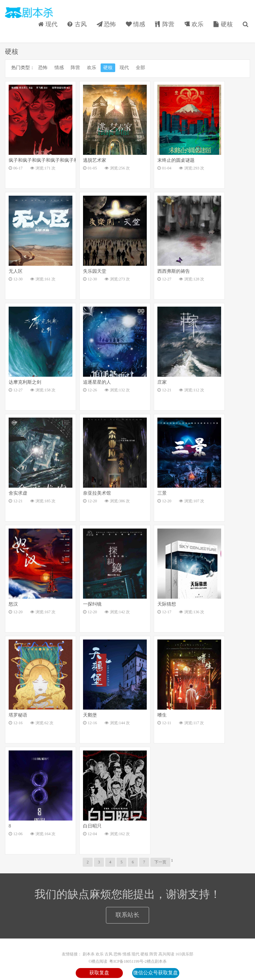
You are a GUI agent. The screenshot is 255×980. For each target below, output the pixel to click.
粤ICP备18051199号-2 (127, 961)
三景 (162, 493)
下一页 (160, 862)
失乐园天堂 (95, 271)
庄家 (162, 382)
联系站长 (127, 915)
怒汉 (13, 604)
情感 (135, 24)
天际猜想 (167, 604)
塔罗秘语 (18, 715)
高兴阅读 (166, 954)
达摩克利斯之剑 (25, 382)
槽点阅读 (29, 13)
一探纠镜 (92, 604)
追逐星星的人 (97, 382)
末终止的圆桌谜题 (176, 160)
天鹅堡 (90, 715)
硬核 (223, 24)
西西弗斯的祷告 (174, 271)
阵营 (165, 24)
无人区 (16, 271)
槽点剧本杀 (157, 961)
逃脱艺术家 (95, 160)
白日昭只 (92, 826)
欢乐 (194, 24)
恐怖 (106, 24)
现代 (48, 24)
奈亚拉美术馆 (97, 493)
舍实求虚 (18, 493)
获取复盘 (99, 973)
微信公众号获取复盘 (156, 973)
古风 (77, 24)
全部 (140, 68)
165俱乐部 (184, 954)
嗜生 (162, 715)
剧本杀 (89, 954)
